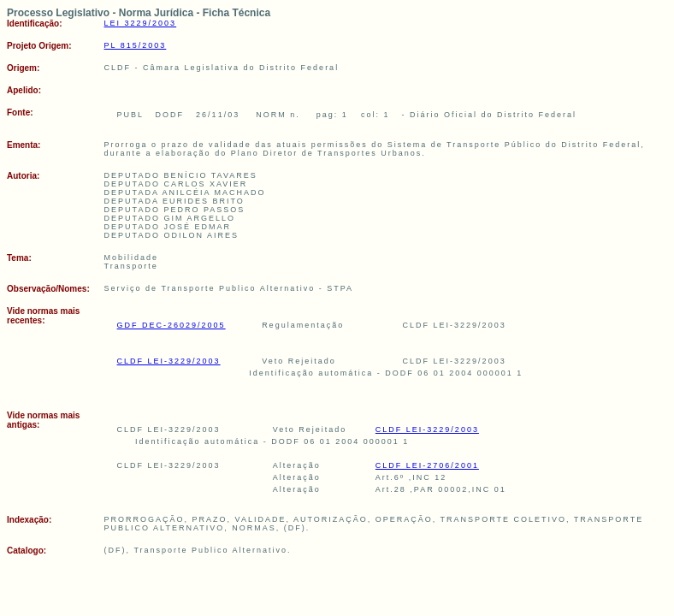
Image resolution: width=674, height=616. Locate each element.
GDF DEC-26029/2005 (171, 325)
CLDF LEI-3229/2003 (169, 361)
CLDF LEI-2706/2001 (427, 465)
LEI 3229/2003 (141, 23)
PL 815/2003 (136, 45)
